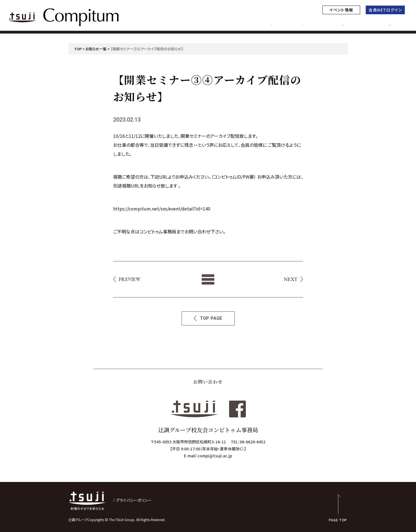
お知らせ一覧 (96, 49)
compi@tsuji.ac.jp (215, 456)
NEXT (291, 279)
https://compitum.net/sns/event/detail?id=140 (162, 209)
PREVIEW (130, 279)
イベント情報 (341, 10)
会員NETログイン (385, 10)
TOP (78, 49)
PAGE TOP (338, 520)
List (208, 279)
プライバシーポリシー (134, 500)
